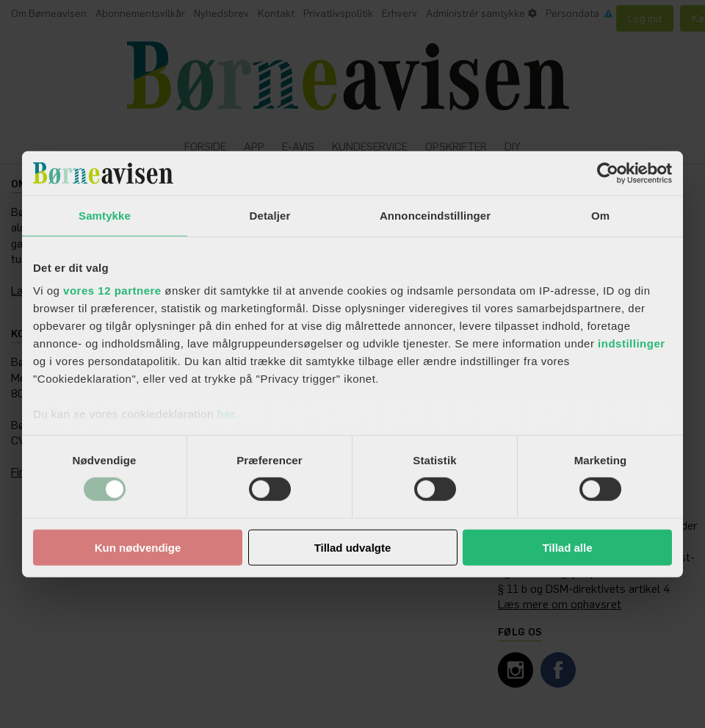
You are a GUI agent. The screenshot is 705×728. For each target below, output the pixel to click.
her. (227, 414)
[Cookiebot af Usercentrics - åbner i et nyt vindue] (608, 173)
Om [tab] (600, 215)
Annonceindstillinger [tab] (435, 215)
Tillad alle (567, 548)
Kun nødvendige (138, 548)
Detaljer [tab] (270, 215)
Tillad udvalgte (353, 548)
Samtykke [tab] (105, 215)
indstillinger (632, 343)
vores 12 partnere (112, 291)
